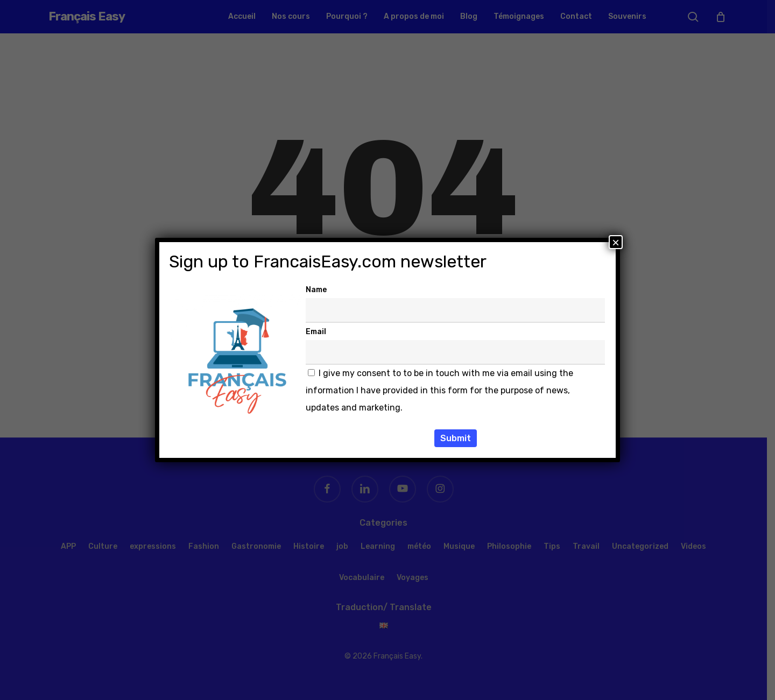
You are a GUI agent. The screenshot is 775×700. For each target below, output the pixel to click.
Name (316, 290)
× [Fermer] (616, 242)
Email (316, 332)
